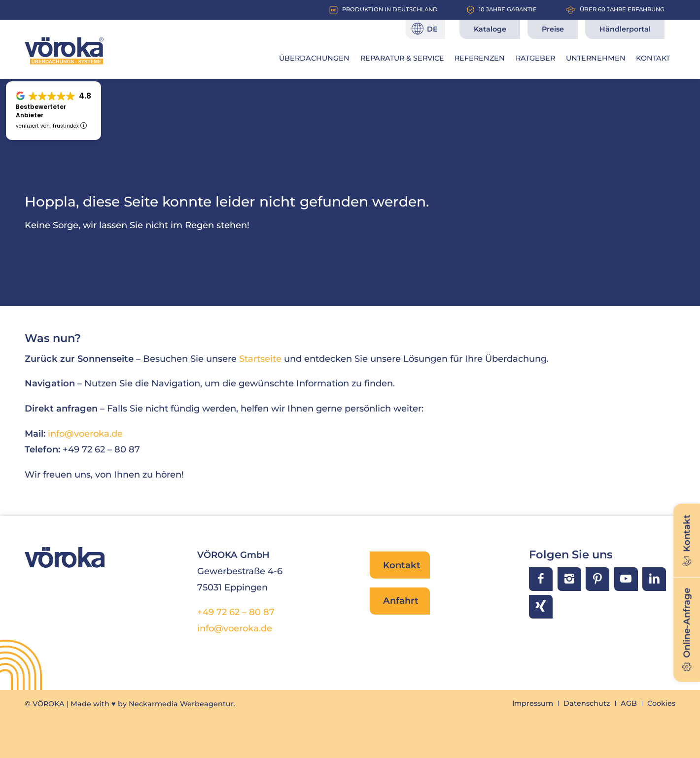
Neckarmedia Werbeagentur (181, 704)
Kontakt (402, 565)
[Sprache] (425, 29)
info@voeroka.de (85, 433)
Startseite (260, 359)
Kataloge (490, 29)
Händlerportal (625, 29)
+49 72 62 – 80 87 (236, 612)
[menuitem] (314, 59)
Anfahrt (401, 601)
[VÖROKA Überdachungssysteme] (64, 51)
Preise (553, 29)
